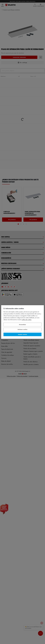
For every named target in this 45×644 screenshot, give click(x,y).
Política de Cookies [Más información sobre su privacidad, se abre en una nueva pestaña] (27, 320)
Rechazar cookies (22, 330)
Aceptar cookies (22, 334)
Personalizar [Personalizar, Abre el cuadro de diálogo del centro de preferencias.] (22, 325)
